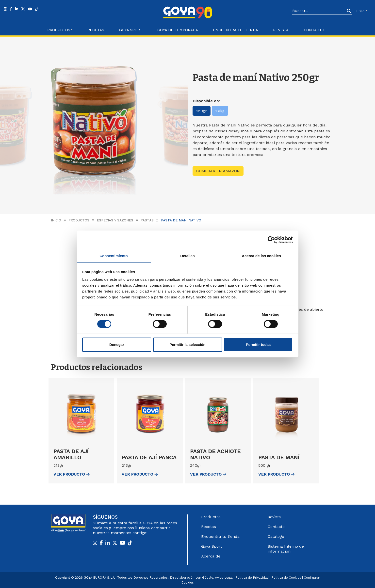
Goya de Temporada (178, 30)
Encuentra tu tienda (220, 536)
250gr (202, 111)
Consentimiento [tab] (114, 255)
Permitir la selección (188, 345)
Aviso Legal (224, 578)
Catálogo (276, 536)
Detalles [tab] (187, 255)
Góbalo (208, 578)
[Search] (319, 11)
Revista (281, 30)
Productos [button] (59, 30)
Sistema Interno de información (286, 549)
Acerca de (211, 556)
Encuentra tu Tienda (236, 30)
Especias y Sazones (115, 220)
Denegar (117, 345)
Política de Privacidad (252, 578)
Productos (79, 220)
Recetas (96, 30)
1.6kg (220, 111)
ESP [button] (361, 11)
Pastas (147, 220)
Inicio (56, 220)
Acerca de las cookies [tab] (261, 255)
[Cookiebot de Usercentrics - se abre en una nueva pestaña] (271, 240)
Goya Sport (131, 30)
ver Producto (72, 474)
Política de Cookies (286, 578)
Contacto (314, 30)
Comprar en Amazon (218, 171)
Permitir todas (258, 345)
